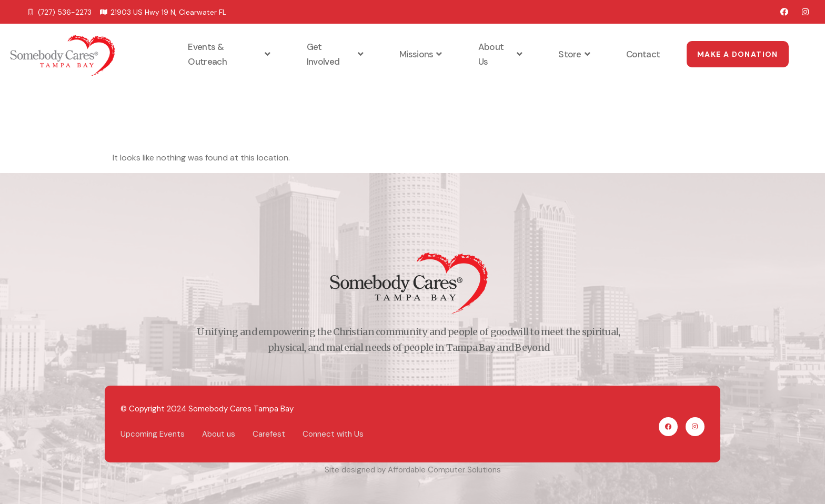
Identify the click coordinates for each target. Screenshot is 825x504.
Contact (643, 54)
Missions (422, 54)
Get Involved (336, 54)
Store (575, 54)
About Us (501, 54)
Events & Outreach (230, 54)
